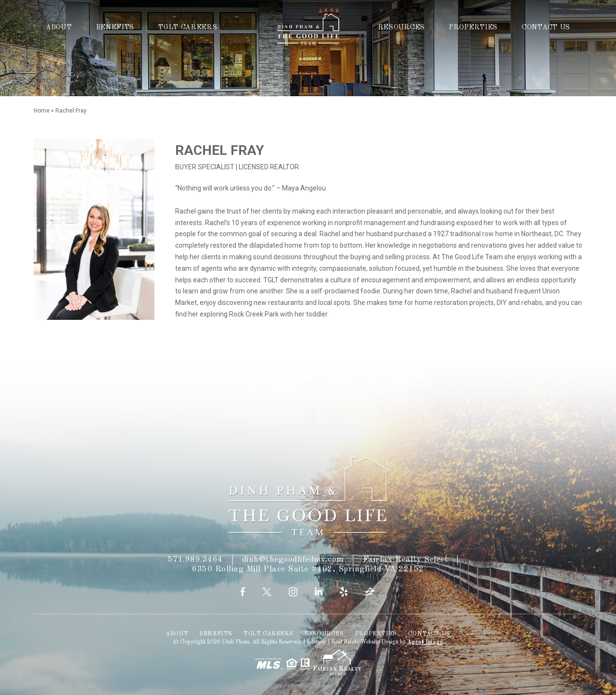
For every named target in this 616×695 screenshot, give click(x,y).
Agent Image (425, 642)
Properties (473, 27)
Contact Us (546, 27)
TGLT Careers (188, 27)
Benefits (115, 27)
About (59, 27)
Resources (402, 27)
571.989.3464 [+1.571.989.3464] (195, 560)
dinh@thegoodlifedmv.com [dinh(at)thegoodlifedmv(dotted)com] (293, 560)
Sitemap (316, 642)
